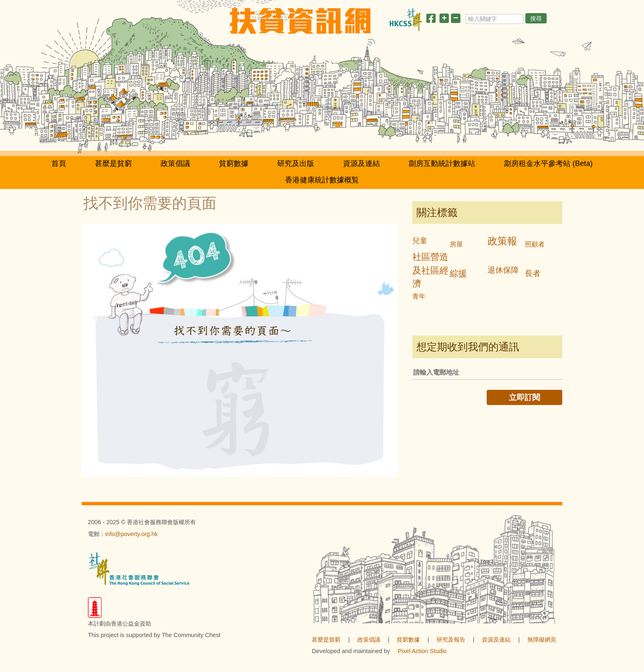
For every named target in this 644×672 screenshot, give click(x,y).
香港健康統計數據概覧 (322, 180)
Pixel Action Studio (422, 651)
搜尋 (536, 18)
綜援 (458, 273)
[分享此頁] (431, 20)
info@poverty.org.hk (131, 534)
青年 (419, 296)
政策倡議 (175, 163)
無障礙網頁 (542, 640)
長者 (533, 273)
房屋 (456, 244)
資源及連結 (361, 163)
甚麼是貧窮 (113, 163)
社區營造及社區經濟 (430, 270)
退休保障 (503, 270)
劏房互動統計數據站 (442, 163)
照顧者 (535, 244)
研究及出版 (296, 163)
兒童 (420, 241)
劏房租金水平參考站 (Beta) (548, 163)
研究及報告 (451, 640)
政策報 (502, 241)
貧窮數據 (234, 163)
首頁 (59, 163)
